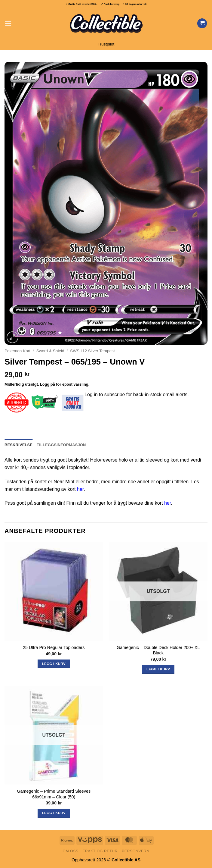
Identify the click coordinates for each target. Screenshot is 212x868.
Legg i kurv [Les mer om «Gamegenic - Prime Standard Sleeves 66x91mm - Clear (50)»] (54, 813)
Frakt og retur (100, 851)
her (80, 489)
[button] (8, 23)
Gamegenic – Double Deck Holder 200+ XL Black (158, 650)
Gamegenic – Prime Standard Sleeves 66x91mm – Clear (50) (54, 794)
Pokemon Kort (17, 351)
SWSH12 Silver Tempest (92, 351)
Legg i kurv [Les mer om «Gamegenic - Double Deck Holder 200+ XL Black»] (158, 669)
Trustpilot (106, 44)
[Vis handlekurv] (202, 23)
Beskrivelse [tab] (18, 445)
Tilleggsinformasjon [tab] (61, 445)
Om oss (71, 851)
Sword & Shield (50, 351)
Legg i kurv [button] (54, 664)
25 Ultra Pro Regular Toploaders (54, 647)
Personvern (136, 851)
